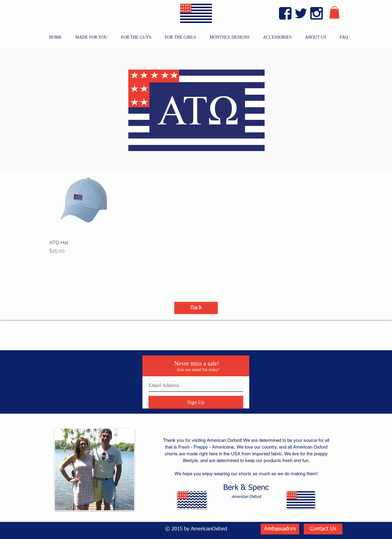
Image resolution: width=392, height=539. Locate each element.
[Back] (196, 308)
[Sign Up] (196, 402)
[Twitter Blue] (301, 13)
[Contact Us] (323, 529)
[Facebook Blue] (285, 13)
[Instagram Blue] (317, 13)
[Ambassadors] (280, 529)
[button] (334, 12)
